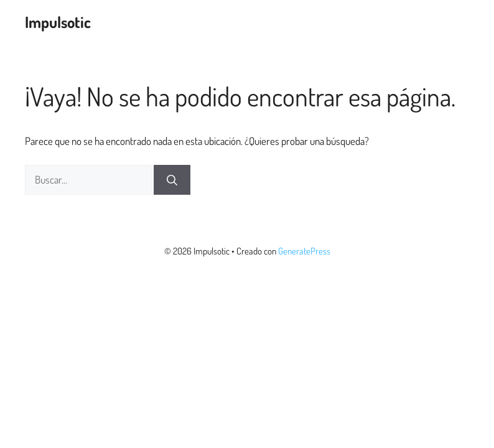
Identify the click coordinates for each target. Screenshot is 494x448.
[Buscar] (172, 180)
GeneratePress (304, 251)
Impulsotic (58, 22)
